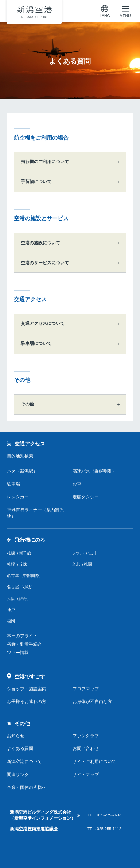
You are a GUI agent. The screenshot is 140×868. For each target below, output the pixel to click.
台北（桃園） (84, 564)
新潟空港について (24, 762)
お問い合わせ (86, 748)
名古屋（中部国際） (25, 576)
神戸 (11, 610)
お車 (77, 484)
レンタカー (18, 497)
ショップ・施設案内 (27, 689)
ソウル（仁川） (86, 553)
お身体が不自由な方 (92, 702)
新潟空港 (34, 12)
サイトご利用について (94, 762)
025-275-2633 (109, 815)
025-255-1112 (109, 829)
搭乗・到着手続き (24, 644)
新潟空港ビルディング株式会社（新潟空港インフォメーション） (43, 815)
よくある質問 (20, 748)
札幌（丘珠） (19, 564)
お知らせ (16, 736)
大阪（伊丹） (19, 598)
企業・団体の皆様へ (27, 787)
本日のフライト (22, 636)
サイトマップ (86, 775)
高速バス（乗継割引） (94, 471)
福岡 (11, 621)
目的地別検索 (20, 456)
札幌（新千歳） (21, 553)
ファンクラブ (86, 736)
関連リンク (18, 775)
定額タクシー (86, 497)
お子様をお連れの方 (27, 702)
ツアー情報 (18, 653)
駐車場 (13, 484)
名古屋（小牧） (21, 587)
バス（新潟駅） (22, 471)
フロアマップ (86, 689)
